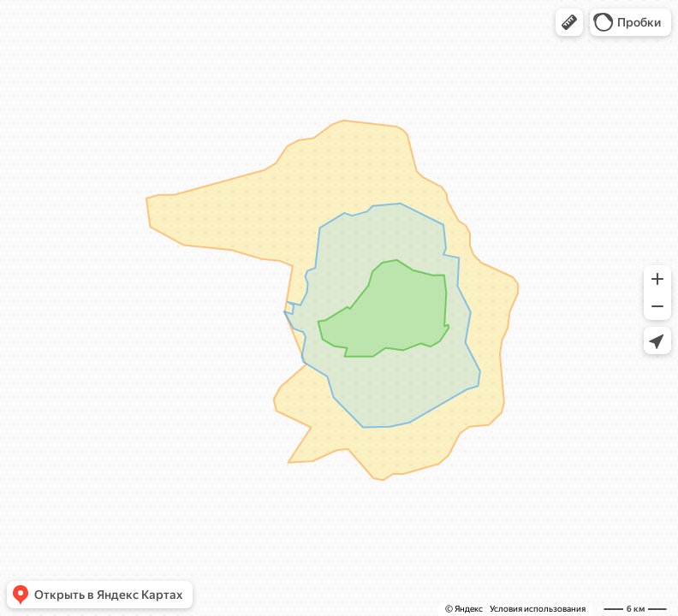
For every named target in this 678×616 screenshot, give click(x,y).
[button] (569, 22)
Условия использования (538, 609)
